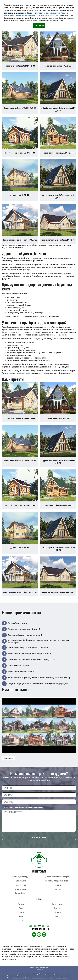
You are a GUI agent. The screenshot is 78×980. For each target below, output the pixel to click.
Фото (21, 916)
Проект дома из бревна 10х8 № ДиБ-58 (20, 108)
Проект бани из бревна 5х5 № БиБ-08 (20, 153)
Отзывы (21, 912)
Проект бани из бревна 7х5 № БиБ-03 (58, 153)
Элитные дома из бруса (21, 877)
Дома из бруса (21, 881)
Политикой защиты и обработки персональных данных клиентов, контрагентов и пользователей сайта (36, 14)
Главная (21, 904)
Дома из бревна (21, 889)
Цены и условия (58, 904)
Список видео (8, 758)
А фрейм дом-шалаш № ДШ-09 (58, 66)
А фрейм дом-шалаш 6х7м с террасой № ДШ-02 (58, 196)
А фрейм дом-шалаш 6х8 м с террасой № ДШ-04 (58, 109)
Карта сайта (39, 970)
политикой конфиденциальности (29, 808)
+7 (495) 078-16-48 (39, 929)
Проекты (58, 912)
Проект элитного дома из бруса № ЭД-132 (58, 240)
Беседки (58, 885)
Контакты (58, 908)
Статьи (58, 916)
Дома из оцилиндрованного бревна (58, 877)
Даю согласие (39, 25)
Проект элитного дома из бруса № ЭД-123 (20, 240)
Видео (21, 920)
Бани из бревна (21, 893)
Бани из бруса (21, 885)
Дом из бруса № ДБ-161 (20, 195)
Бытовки (58, 889)
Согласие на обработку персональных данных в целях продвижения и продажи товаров (39, 976)
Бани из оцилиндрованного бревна (58, 881)
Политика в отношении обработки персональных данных (39, 974)
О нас (21, 908)
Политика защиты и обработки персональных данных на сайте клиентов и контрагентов (39, 978)
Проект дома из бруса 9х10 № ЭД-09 (20, 66)
